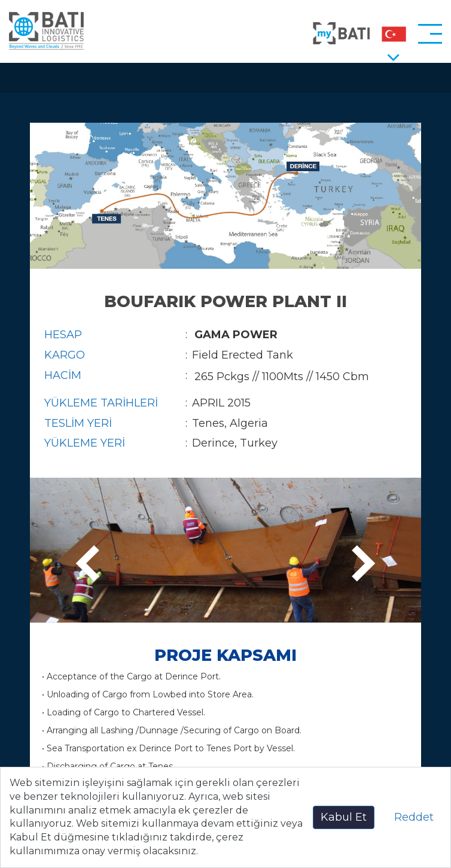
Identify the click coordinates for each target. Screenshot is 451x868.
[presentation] (92, 564)
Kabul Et (344, 817)
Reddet (414, 817)
